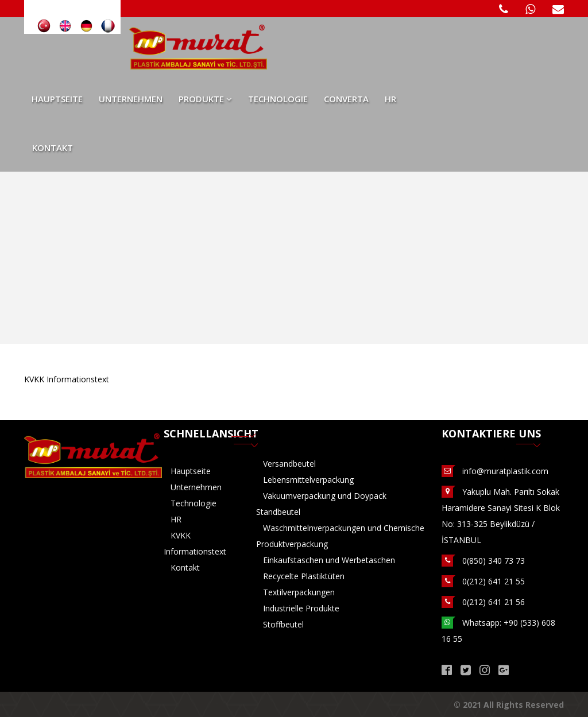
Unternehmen (131, 99)
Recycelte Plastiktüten (304, 576)
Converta (346, 99)
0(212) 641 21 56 (494, 602)
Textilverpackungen (299, 592)
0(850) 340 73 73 (494, 561)
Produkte (205, 99)
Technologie (278, 99)
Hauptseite (57, 99)
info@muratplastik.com (505, 471)
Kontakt (53, 148)
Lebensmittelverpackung (308, 480)
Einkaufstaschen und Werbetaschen (329, 560)
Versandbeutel (289, 464)
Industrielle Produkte (301, 608)
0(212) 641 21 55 (494, 581)
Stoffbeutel (283, 624)
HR (390, 99)
